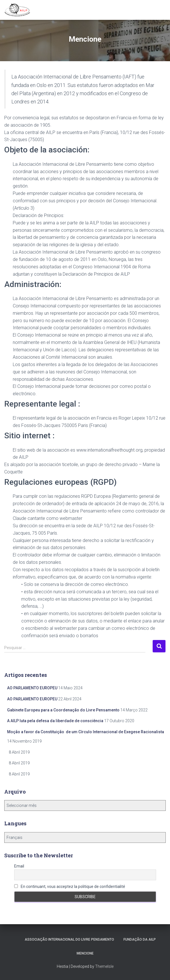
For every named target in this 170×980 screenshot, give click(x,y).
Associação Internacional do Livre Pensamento (69, 939)
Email (19, 866)
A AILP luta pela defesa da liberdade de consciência (55, 721)
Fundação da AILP (140, 939)
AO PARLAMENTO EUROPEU (32, 688)
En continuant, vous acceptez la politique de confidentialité (70, 887)
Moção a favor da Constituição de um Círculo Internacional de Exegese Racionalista (86, 732)
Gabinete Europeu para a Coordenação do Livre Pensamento (63, 710)
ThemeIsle (104, 966)
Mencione (85, 953)
